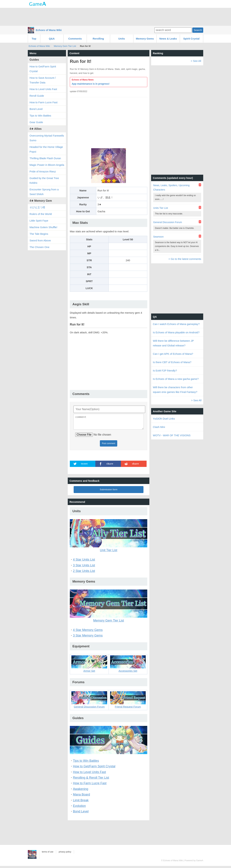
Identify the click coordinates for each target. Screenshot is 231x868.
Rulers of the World (41, 214)
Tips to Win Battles (86, 763)
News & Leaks (168, 39)
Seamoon (158, 237)
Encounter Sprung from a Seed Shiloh (44, 192)
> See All (196, 61)
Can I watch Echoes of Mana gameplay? (176, 324)
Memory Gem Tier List (65, 46)
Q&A (52, 39)
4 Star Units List (84, 562)
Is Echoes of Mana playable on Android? (176, 332)
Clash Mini (159, 427)
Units (122, 39)
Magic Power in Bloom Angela (47, 165)
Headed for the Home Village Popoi (46, 149)
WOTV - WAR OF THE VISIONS (172, 435)
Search (198, 30)
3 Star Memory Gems (88, 638)
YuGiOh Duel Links (164, 419)
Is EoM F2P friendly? (165, 371)
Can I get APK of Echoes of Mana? (173, 354)
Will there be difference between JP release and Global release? (173, 343)
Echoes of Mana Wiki (49, 30)
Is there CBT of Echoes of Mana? (172, 362)
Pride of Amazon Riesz (43, 171)
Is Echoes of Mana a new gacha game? (176, 379)
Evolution (79, 808)
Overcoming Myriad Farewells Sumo (47, 138)
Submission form (109, 492)
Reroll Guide (37, 96)
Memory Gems (145, 39)
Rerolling (98, 39)
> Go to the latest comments (185, 259)
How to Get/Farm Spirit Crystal (94, 768)
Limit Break (81, 802)
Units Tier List (161, 208)
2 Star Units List (84, 573)
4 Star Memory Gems (88, 632)
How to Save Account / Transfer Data (43, 80)
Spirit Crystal (191, 39)
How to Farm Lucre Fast (90, 785)
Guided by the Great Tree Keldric (44, 180)
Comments (75, 39)
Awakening (81, 791)
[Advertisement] (116, 17)
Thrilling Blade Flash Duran (45, 158)
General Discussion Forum (168, 222)
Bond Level (81, 813)
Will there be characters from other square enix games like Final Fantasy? (175, 390)
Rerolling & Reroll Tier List (91, 780)
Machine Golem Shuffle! (43, 227)
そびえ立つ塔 (37, 207)
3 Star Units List (84, 567)
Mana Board (81, 797)
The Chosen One (39, 247)
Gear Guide (36, 122)
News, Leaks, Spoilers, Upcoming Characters (171, 187)
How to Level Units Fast (89, 774)
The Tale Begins (39, 234)
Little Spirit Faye (39, 221)
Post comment (109, 445)
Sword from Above (40, 240)
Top (34, 39)
